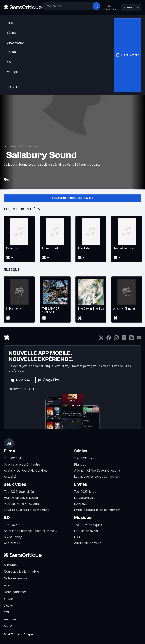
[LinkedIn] (131, 339)
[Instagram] (116, 339)
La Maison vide (85, 498)
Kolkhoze (81, 504)
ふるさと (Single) (124, 308)
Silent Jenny (13, 537)
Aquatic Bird (50, 248)
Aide (7, 585)
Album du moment (87, 543)
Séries (81, 451)
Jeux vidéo (15, 484)
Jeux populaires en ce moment (26, 510)
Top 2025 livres (85, 492)
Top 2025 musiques (88, 525)
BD (7, 518)
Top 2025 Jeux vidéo (19, 492)
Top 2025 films (14, 458)
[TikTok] (124, 339)
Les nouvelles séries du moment (97, 476)
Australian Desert (125, 248)
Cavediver (13, 248)
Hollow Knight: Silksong (21, 498)
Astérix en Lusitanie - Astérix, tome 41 (31, 531)
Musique (83, 518)
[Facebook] (109, 339)
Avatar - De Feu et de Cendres (26, 470)
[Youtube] (139, 339)
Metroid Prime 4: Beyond (22, 504)
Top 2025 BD (13, 525)
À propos (11, 565)
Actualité (10, 476)
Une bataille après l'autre (22, 464)
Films (9, 451)
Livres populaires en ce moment (97, 510)
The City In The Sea (91, 308)
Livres (81, 484)
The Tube (84, 248)
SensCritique (11, 146)
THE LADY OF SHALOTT (51, 310)
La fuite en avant (86, 531)
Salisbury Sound (30, 146)
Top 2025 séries (85, 458)
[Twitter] (101, 339)
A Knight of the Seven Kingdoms (97, 470)
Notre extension (15, 578)
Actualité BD (13, 543)
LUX (77, 537)
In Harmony (13, 308)
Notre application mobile (21, 571)
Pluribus (80, 464)
